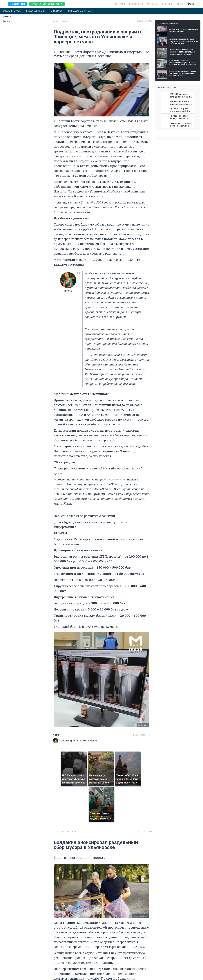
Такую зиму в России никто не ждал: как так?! (180, 124)
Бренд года (58, 11)
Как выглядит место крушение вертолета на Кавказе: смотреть (181, 103)
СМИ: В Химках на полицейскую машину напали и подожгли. (181, 95)
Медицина (152, 4)
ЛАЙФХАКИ (120, 4)
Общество (167, 4)
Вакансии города (12, 11)
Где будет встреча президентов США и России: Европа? (180, 110)
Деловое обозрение (37, 11)
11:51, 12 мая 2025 (144, 832)
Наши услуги (18, 4)
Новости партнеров (167, 88)
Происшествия (136, 4)
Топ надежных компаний (82, 11)
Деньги (179, 4)
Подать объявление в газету (47, 4)
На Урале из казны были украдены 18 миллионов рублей (179, 117)
